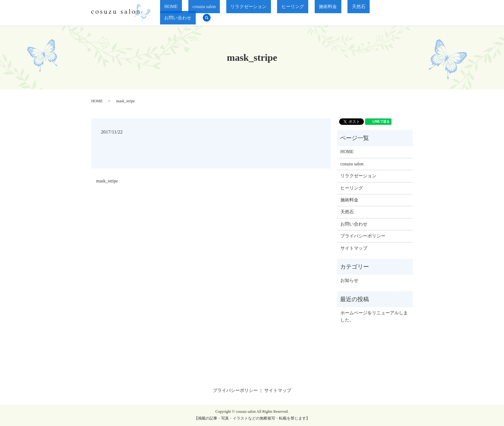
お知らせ (349, 280)
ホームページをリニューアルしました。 (374, 316)
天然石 (354, 13)
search (405, 13)
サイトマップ (354, 248)
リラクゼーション (269, 13)
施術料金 (331, 13)
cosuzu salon (234, 13)
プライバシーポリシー (363, 236)
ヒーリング (305, 13)
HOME (209, 13)
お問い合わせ (380, 13)
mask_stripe (107, 181)
